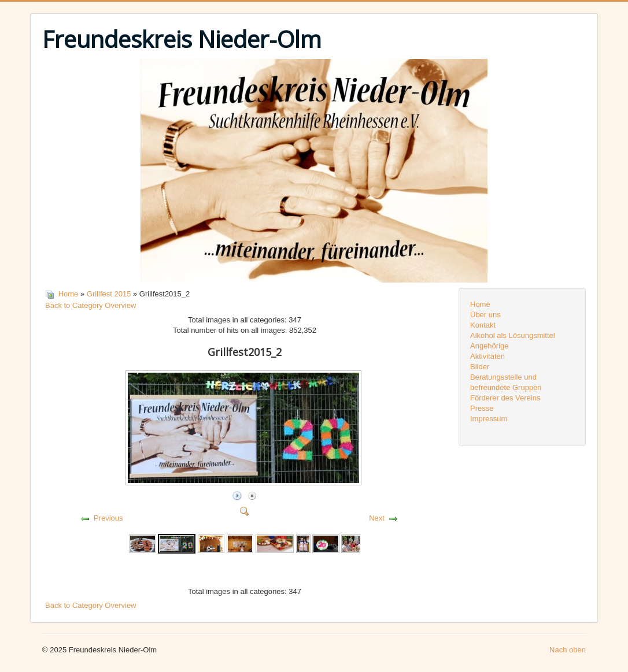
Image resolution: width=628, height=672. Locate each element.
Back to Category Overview (91, 305)
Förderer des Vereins (505, 398)
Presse (482, 408)
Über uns (485, 315)
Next (377, 518)
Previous (108, 518)
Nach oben (568, 650)
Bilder (480, 367)
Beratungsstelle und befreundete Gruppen (506, 382)
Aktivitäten (487, 356)
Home (69, 294)
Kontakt (483, 325)
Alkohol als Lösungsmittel (513, 335)
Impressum (489, 419)
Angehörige (490, 346)
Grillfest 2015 (109, 294)
